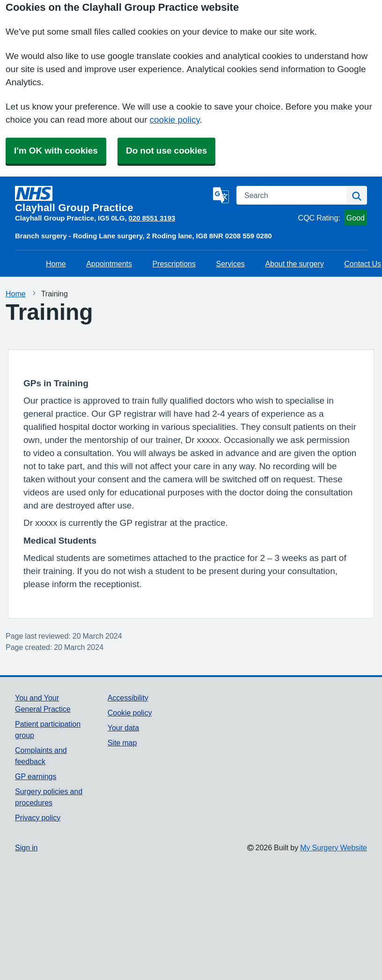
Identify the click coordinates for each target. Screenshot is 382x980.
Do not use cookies (166, 151)
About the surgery (294, 264)
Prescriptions (174, 264)
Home (56, 264)
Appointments (109, 264)
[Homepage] (112, 199)
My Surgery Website (334, 847)
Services (231, 264)
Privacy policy (38, 818)
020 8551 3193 (152, 218)
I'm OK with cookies (56, 151)
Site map (122, 743)
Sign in (26, 847)
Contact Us (363, 264)
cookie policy (175, 120)
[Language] (221, 195)
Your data (123, 728)
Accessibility (128, 698)
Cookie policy (130, 713)
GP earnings (36, 776)
